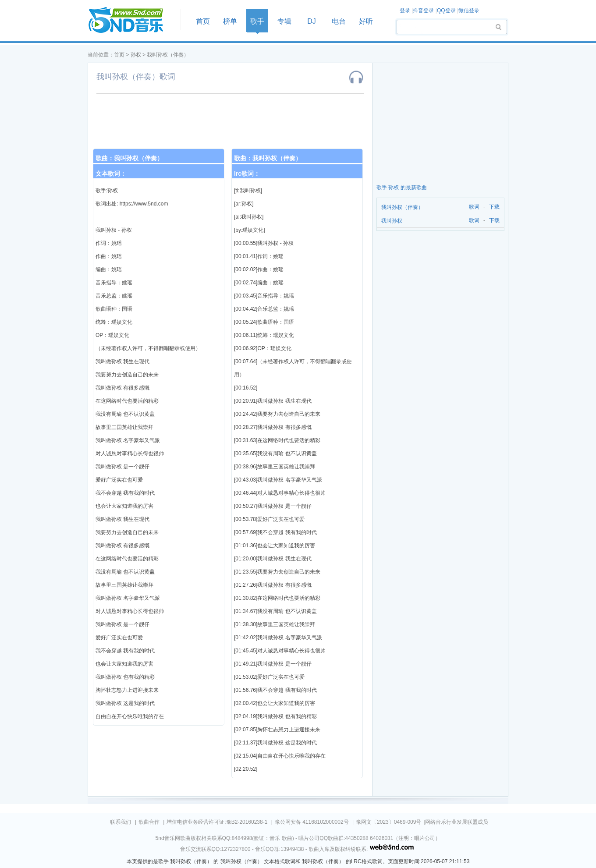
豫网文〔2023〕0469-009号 (388, 822)
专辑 (284, 21)
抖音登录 (423, 11)
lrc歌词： (247, 174)
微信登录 (469, 11)
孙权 (136, 55)
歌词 (473, 207)
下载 (494, 207)
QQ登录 (446, 11)
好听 (366, 21)
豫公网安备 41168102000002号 (312, 822)
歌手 (257, 21)
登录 (405, 11)
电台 (339, 21)
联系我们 (121, 822)
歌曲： (129, 158)
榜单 (230, 21)
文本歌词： (111, 174)
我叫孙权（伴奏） (168, 55)
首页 (131, 20)
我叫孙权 (392, 221)
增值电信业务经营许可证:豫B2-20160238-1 (217, 822)
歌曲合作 (149, 822)
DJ (312, 21)
